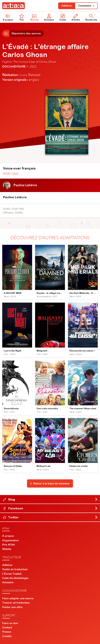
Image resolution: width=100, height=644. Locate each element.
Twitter (50, 517)
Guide (63, 17)
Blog (50, 499)
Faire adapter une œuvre (18, 598)
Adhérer (67, 6)
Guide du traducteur (15, 569)
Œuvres (34, 17)
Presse (7, 632)
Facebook (50, 508)
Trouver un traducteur (16, 603)
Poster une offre (12, 607)
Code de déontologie (15, 578)
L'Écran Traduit (12, 574)
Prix (22, 17)
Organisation (10, 540)
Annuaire (49, 17)
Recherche (91, 17)
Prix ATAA (9, 545)
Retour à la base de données (50, 483)
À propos (8, 17)
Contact (7, 627)
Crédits (7, 636)
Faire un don (10, 623)
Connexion (86, 6)
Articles (76, 17)
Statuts (7, 549)
